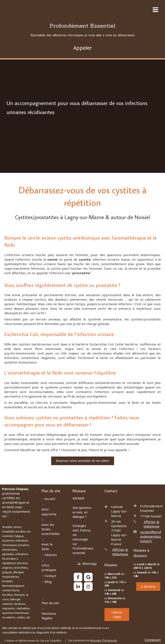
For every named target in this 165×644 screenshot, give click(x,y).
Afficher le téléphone (120, 552)
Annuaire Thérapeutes (104, 640)
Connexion (153, 640)
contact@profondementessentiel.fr (151, 536)
